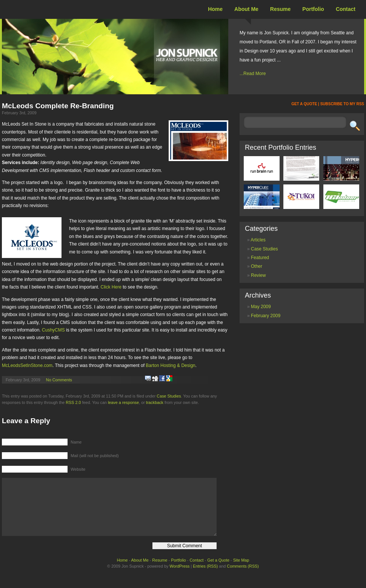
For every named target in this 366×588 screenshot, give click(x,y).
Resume (280, 9)
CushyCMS (53, 330)
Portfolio (313, 9)
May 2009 (261, 307)
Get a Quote (218, 571)
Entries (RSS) (205, 577)
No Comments (59, 380)
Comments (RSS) (243, 577)
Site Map (241, 571)
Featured (260, 258)
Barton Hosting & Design (170, 365)
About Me (246, 9)
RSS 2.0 (73, 402)
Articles (258, 240)
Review (258, 275)
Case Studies (169, 396)
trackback (155, 402)
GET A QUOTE (304, 104)
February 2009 (266, 316)
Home (215, 9)
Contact (346, 9)
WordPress (179, 577)
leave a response (123, 402)
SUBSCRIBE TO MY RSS (342, 104)
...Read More (253, 74)
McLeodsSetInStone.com (27, 365)
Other (257, 266)
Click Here (111, 287)
